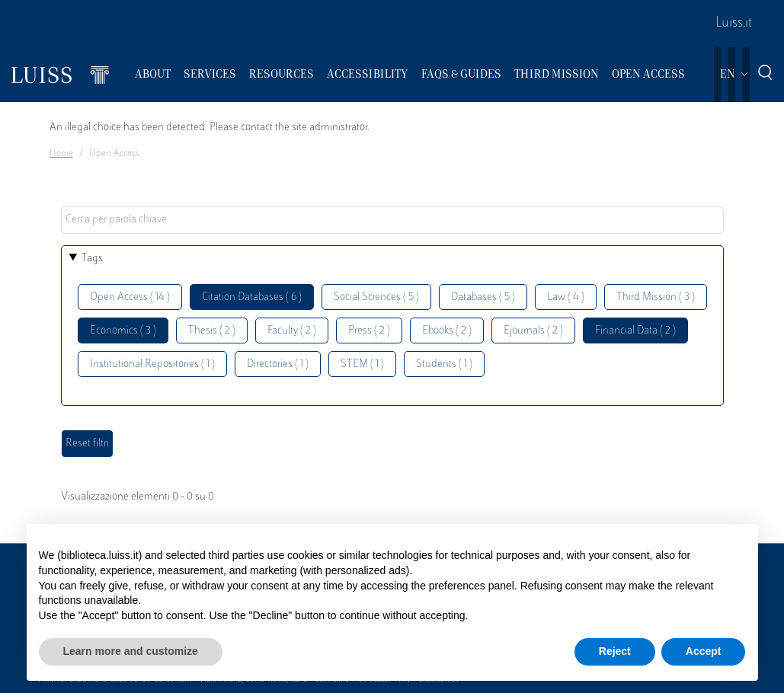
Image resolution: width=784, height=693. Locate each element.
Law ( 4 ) (566, 297)
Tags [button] (92, 259)
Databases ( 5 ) (483, 297)
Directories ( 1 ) (278, 364)
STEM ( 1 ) (362, 364)
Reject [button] (615, 651)
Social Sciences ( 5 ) (376, 297)
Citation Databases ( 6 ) (252, 297)
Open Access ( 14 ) (130, 297)
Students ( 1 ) (444, 364)
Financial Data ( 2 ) (635, 331)
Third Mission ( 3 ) (656, 297)
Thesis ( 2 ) (212, 331)
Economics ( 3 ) (123, 331)
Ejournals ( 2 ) (533, 331)
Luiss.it (734, 24)
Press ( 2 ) (369, 331)
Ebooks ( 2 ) (447, 331)
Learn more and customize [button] (131, 651)
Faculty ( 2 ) (292, 331)
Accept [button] (704, 651)
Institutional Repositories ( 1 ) (152, 364)
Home (61, 154)
